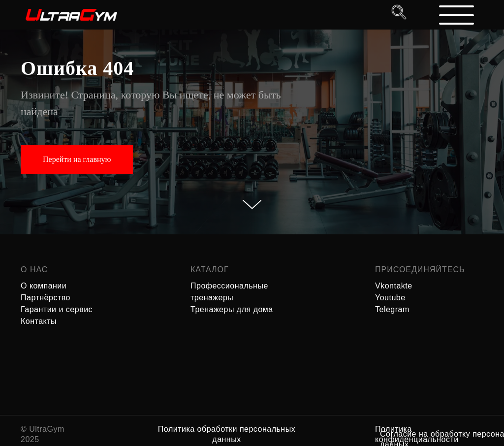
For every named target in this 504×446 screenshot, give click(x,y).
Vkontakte (394, 286)
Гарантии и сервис (57, 309)
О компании (44, 286)
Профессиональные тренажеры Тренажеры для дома (232, 298)
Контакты (39, 321)
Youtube (390, 298)
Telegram (392, 309)
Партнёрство (46, 298)
